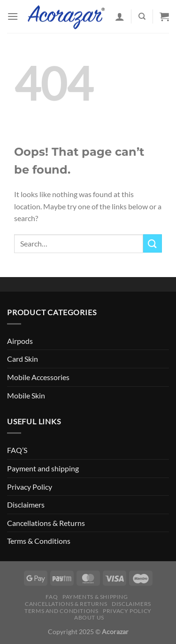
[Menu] (13, 16)
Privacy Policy (30, 487)
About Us (89, 617)
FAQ (52, 597)
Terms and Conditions (61, 611)
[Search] (142, 16)
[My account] (120, 16)
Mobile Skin (26, 395)
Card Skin (23, 359)
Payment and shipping (43, 468)
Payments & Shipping (95, 597)
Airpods (20, 341)
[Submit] (153, 243)
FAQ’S (17, 450)
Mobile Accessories (38, 377)
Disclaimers (26, 505)
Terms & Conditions (39, 541)
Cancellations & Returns (46, 523)
